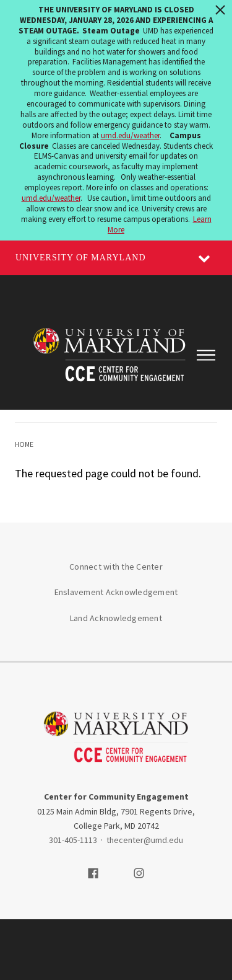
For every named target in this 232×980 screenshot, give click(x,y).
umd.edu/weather (130, 135)
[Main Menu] (206, 355)
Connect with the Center (116, 567)
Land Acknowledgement (116, 618)
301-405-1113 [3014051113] (73, 840)
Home (24, 444)
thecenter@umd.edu (145, 840)
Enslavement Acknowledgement (116, 592)
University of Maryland (81, 258)
